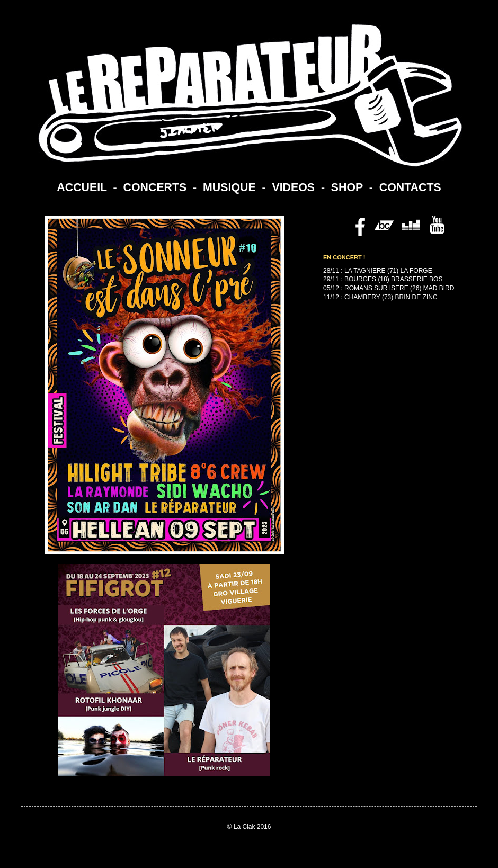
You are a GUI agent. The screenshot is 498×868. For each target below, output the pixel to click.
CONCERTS (155, 187)
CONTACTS (410, 187)
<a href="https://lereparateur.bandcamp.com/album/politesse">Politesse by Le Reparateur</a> (381, 414)
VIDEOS (293, 187)
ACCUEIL (82, 187)
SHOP (347, 187)
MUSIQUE (229, 187)
